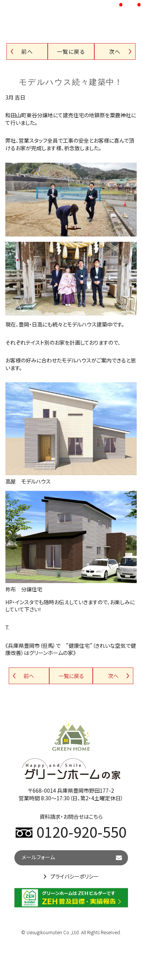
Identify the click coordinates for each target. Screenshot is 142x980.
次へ (115, 51)
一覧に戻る (71, 51)
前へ (27, 51)
